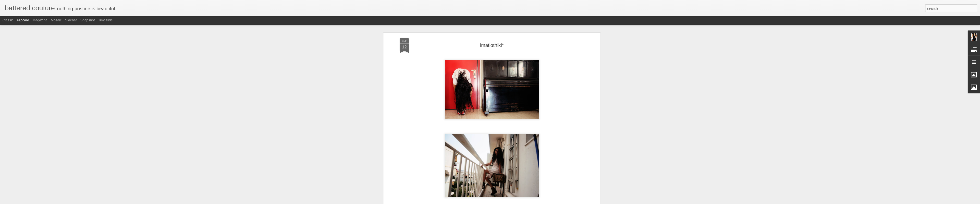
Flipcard (23, 20)
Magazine (40, 20)
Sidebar (71, 20)
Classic (8, 20)
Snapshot (88, 20)
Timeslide (105, 20)
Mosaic (56, 20)
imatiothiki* (492, 45)
